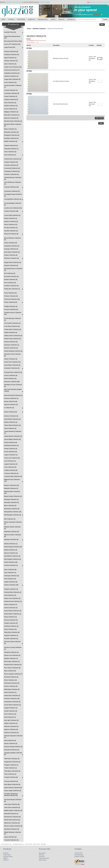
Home (3, 19)
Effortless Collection (39, 29)
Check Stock (21, 19)
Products (11, 19)
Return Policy (37, 844)
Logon (8, 2)
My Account (94, 2)
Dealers (31, 19)
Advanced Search (44, 858)
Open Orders (43, 860)
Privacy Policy (28, 844)
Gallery (53, 19)
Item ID (29, 45)
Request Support (79, 857)
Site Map (43, 844)
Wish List (101, 2)
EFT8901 (29, 48)
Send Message (79, 855)
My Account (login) (45, 2)
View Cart (106, 2)
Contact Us (71, 19)
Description (56, 45)
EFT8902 (29, 71)
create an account (17, 2)
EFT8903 (29, 94)
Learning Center (43, 19)
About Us (61, 19)
